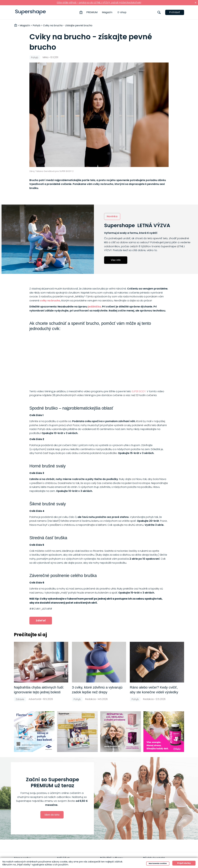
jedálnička (94, 307)
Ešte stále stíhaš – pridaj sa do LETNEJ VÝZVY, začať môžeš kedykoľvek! (99, 3)
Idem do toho (52, 815)
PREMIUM (92, 12)
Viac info (116, 260)
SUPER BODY (139, 391)
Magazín (107, 12)
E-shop (122, 12)
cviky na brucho (50, 301)
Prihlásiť (175, 12)
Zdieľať (41, 621)
